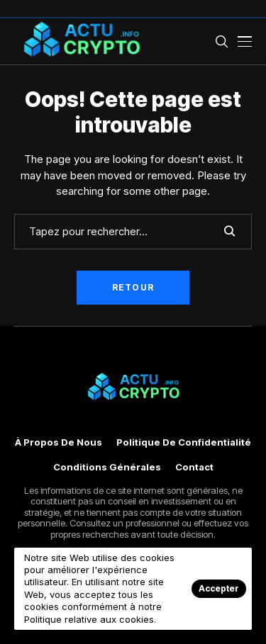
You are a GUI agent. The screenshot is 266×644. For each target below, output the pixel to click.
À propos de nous (59, 442)
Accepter (219, 588)
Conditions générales (107, 467)
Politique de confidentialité (184, 442)
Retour (133, 287)
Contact (194, 467)
